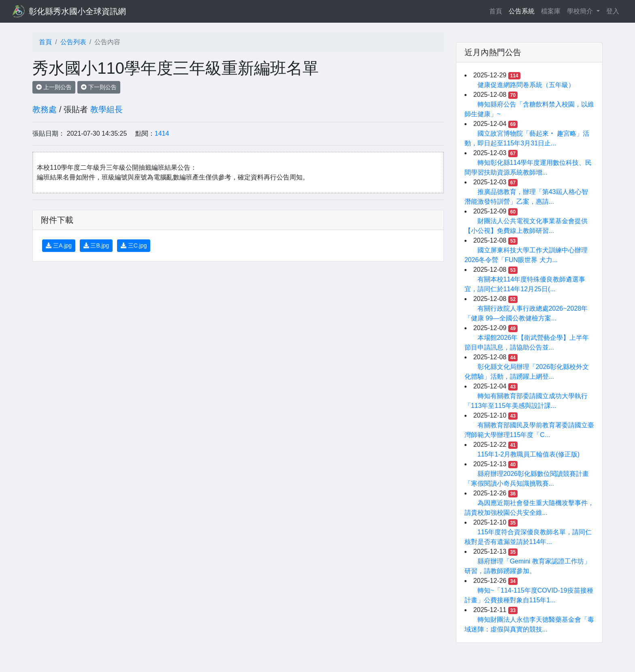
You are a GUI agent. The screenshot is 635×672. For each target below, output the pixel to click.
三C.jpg (134, 245)
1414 (162, 133)
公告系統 (522, 11)
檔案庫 (551, 11)
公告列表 (73, 42)
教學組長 (107, 109)
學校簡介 (581, 11)
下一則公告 (99, 87)
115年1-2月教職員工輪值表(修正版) (528, 454)
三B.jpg (96, 245)
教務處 (45, 109)
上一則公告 (54, 87)
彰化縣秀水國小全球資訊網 (77, 11)
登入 (613, 11)
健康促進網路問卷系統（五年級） (526, 85)
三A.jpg (59, 245)
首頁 (497, 10)
